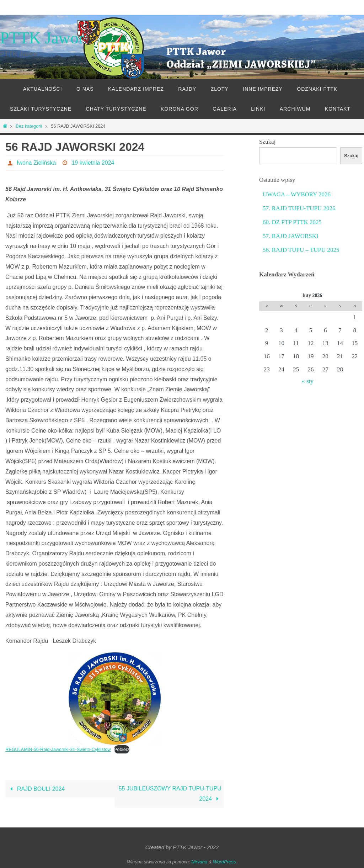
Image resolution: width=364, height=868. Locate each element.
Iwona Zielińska (36, 163)
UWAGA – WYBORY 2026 (297, 194)
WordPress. (225, 861)
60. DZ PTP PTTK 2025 (292, 222)
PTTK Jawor (42, 38)
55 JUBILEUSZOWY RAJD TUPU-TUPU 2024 (170, 793)
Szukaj (267, 142)
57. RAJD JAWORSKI (291, 236)
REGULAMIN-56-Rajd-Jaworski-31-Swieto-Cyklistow (58, 749)
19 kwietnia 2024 (93, 163)
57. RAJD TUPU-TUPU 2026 (299, 208)
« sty (308, 381)
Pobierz (122, 749)
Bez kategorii (29, 126)
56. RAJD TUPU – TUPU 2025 (301, 250)
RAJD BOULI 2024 (36, 788)
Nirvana (199, 861)
